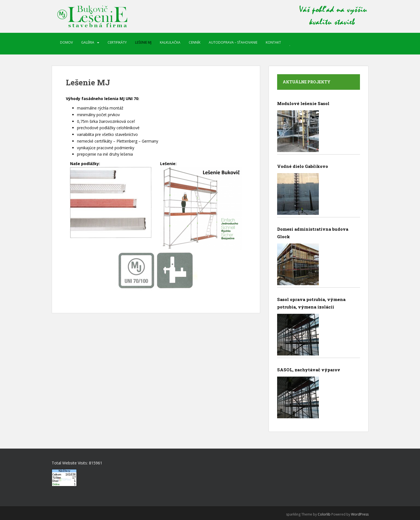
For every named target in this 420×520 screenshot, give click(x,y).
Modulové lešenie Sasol (303, 103)
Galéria (88, 42)
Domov (66, 42)
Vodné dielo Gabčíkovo (303, 166)
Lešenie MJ (143, 42)
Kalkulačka (170, 42)
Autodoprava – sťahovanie (233, 42)
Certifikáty (117, 42)
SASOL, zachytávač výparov (309, 370)
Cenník (195, 42)
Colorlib (324, 514)
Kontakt (273, 42)
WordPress (360, 514)
